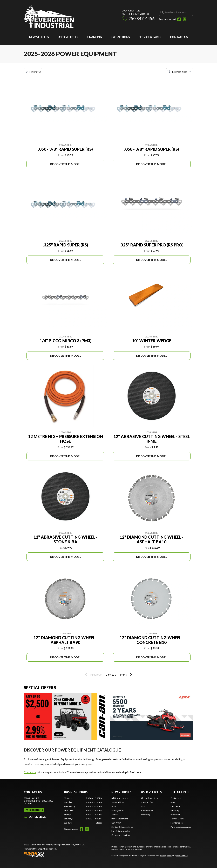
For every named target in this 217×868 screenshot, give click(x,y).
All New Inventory (120, 798)
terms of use (182, 856)
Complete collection (121, 835)
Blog (173, 802)
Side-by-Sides (118, 810)
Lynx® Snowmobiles (121, 831)
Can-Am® (116, 823)
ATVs (114, 806)
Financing (94, 37)
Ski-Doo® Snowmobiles (122, 827)
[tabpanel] (83, 811)
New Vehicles (39, 37)
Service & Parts (150, 37)
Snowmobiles (118, 802)
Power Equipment (120, 819)
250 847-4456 (138, 18)
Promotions (120, 37)
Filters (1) (33, 72)
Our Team (175, 806)
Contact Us (179, 37)
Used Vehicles (68, 37)
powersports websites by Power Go (68, 845)
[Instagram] (185, 19)
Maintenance (177, 823)
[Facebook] (179, 19)
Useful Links (180, 792)
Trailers (115, 815)
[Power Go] (54, 854)
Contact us (30, 772)
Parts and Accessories (181, 827)
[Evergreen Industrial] (49, 17)
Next (127, 675)
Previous (93, 675)
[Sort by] (180, 72)
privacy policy (166, 856)
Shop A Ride (43, 849)
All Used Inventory (149, 798)
